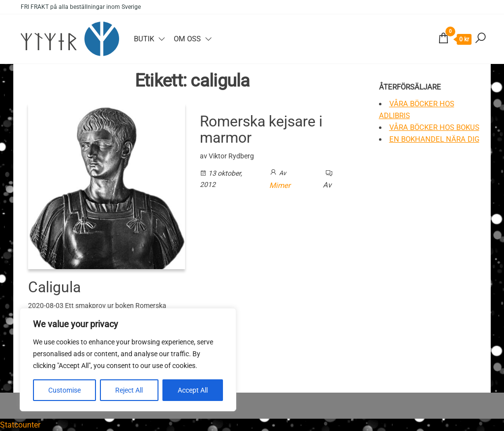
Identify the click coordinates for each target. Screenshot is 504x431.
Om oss (187, 39)
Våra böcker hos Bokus (434, 127)
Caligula (54, 287)
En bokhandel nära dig (434, 139)
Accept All (193, 390)
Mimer (280, 185)
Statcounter (20, 425)
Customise (64, 390)
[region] (128, 360)
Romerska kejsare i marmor (261, 129)
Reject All (129, 390)
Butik (144, 39)
